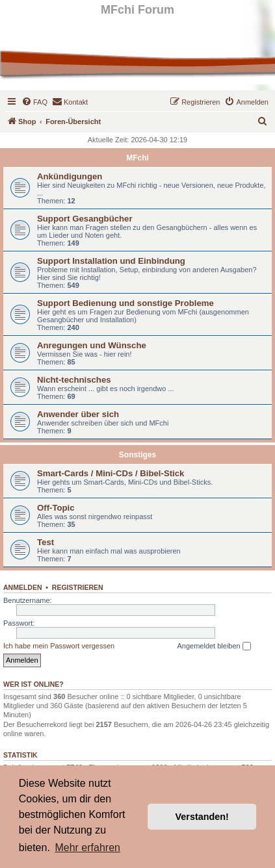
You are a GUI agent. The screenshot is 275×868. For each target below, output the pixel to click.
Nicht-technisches (74, 380)
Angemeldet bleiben (214, 646)
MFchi (137, 158)
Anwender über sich (78, 414)
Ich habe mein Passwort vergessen (59, 646)
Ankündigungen (70, 176)
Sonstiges (137, 455)
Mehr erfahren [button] (87, 848)
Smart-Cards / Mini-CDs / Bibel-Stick (111, 473)
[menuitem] (34, 102)
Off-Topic (56, 508)
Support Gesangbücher (85, 219)
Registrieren (78, 587)
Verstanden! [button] (202, 817)
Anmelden (23, 587)
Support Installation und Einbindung (111, 261)
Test (46, 542)
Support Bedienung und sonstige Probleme (125, 303)
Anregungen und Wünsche (92, 345)
